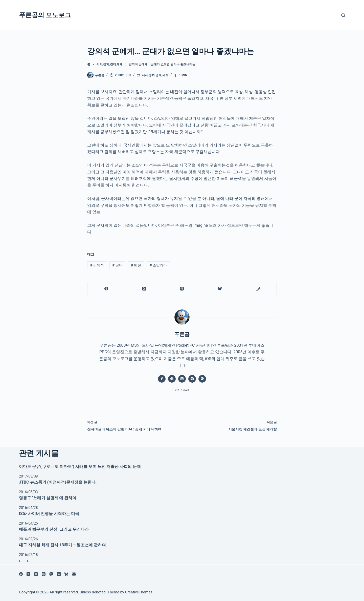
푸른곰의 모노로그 (45, 15)
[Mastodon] (51, 574)
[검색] (343, 15)
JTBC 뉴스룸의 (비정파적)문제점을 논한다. (58, 482)
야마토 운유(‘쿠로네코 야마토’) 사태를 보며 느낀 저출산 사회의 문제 (80, 467)
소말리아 (158, 265)
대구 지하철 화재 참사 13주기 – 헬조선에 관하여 (62, 545)
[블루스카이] (220, 289)
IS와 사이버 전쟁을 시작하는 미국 (49, 514)
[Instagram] (36, 574)
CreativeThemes (139, 592)
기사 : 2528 (182, 390)
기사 (91, 92)
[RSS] (59, 574)
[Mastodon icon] (202, 379)
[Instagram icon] (192, 379)
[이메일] (74, 574)
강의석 (97, 265)
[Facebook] (106, 289)
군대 (118, 265)
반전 (136, 265)
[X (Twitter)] (144, 289)
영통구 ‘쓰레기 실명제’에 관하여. (48, 498)
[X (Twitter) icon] (182, 379)
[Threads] (182, 289)
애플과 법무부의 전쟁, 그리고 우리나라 (54, 529)
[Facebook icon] (162, 379)
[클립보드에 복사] (258, 289)
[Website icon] (172, 379)
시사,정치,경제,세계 (155, 75)
